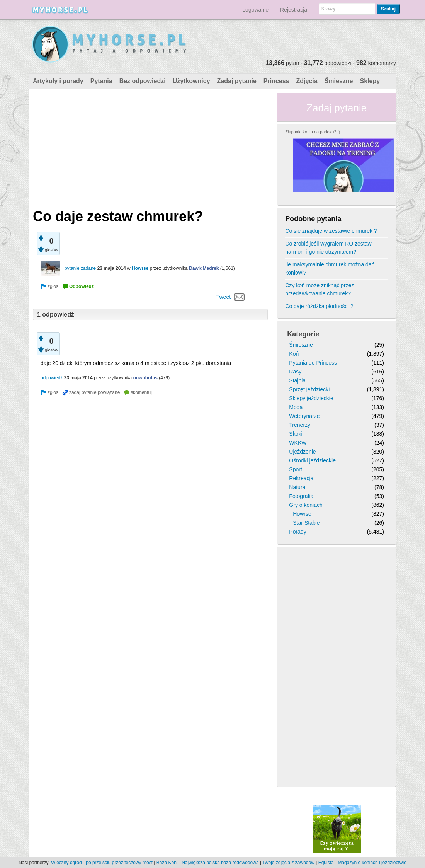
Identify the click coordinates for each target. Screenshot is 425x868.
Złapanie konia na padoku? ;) (313, 132)
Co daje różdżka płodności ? (319, 306)
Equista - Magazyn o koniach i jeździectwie (362, 863)
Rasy (295, 372)
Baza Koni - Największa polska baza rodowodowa (208, 863)
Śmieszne (339, 81)
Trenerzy (300, 425)
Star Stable (306, 523)
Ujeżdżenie (302, 452)
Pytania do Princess (313, 363)
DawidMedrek (204, 268)
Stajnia (297, 380)
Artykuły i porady (58, 81)
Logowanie (255, 10)
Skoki (296, 434)
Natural (298, 487)
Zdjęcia (307, 81)
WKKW (298, 443)
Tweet (224, 297)
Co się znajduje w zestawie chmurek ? (331, 231)
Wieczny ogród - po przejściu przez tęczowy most (102, 863)
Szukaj (388, 9)
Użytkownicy (191, 81)
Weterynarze (304, 416)
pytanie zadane (80, 268)
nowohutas (145, 378)
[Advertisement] (150, 147)
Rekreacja (301, 478)
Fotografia (301, 496)
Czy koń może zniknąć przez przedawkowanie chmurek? (320, 289)
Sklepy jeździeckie (311, 398)
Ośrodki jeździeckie (312, 460)
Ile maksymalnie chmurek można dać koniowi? (330, 269)
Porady (297, 532)
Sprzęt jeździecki (309, 389)
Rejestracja (294, 10)
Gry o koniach (306, 505)
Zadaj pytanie (237, 81)
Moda (296, 407)
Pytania (101, 81)
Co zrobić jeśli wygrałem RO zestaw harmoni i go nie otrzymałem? (328, 248)
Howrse (140, 268)
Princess (276, 81)
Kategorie (303, 334)
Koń (294, 354)
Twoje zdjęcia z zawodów (288, 863)
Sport (295, 469)
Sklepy (370, 81)
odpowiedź (52, 378)
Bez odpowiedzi (143, 81)
